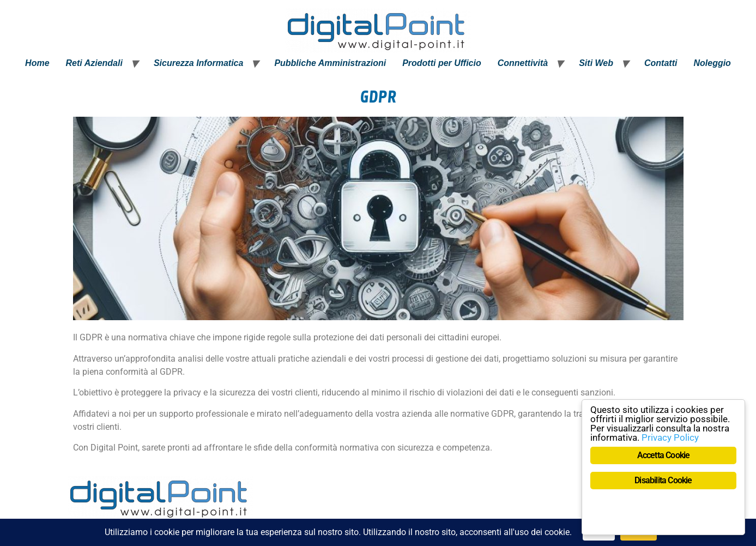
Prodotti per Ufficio (442, 63)
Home (37, 63)
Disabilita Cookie (663, 480)
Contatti (661, 63)
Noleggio (712, 63)
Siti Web (596, 63)
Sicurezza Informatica (199, 63)
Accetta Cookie (664, 455)
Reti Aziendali (94, 63)
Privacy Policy (670, 437)
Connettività (523, 63)
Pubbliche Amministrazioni (330, 63)
